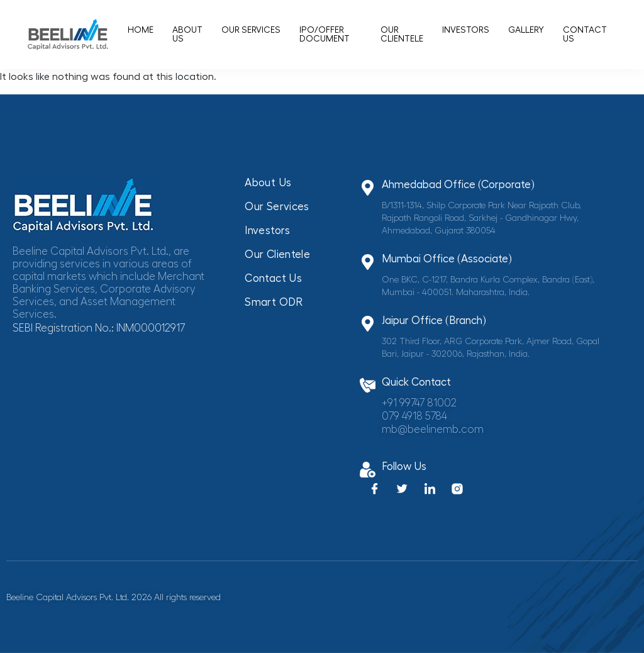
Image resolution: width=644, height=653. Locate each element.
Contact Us (585, 35)
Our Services (251, 30)
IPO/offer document (325, 35)
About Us (187, 35)
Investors (466, 30)
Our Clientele (402, 35)
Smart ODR (274, 302)
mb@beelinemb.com (433, 429)
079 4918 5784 (414, 416)
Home (141, 30)
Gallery (526, 30)
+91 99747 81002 (419, 403)
